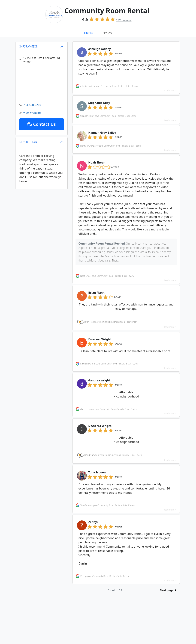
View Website (30, 113)
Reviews (107, 33)
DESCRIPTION (28, 142)
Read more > (170, 90)
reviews (124, 20)
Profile (88, 33)
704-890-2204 (30, 105)
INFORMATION (29, 46)
